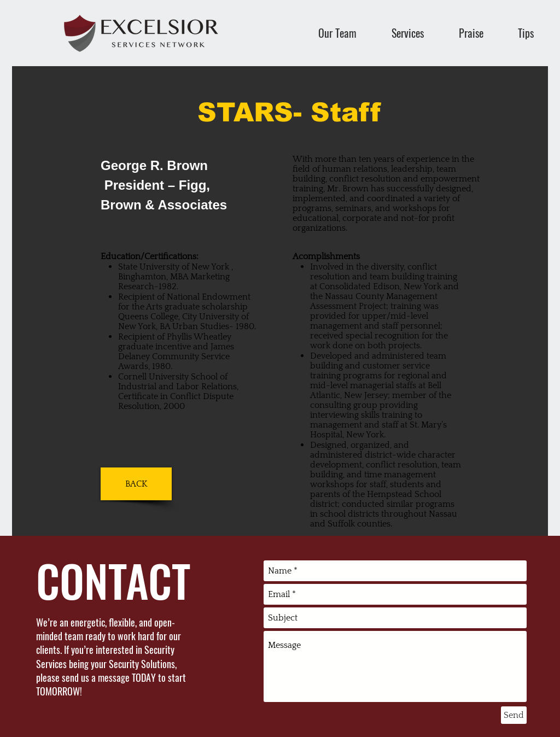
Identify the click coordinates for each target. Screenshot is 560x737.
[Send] (514, 715)
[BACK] (136, 484)
